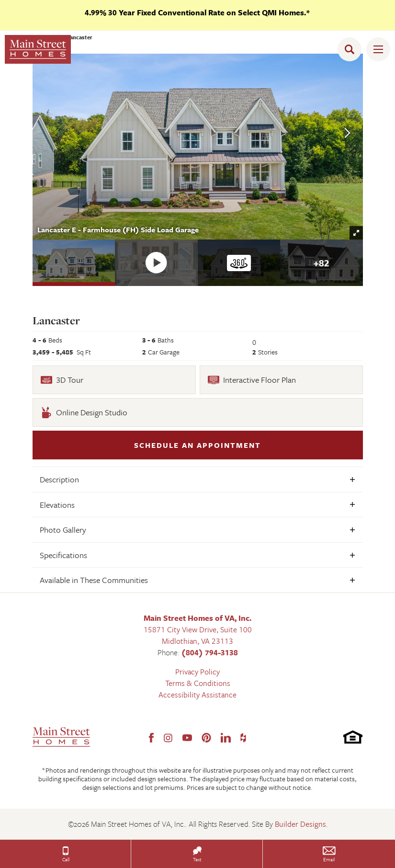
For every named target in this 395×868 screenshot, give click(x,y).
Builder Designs (300, 824)
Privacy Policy (197, 672)
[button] (352, 49)
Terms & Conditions (198, 683)
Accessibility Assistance (197, 695)
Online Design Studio (84, 412)
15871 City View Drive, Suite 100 (198, 629)
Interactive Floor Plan (252, 380)
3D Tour (62, 380)
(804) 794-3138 (210, 652)
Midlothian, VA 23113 (197, 641)
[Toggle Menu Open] (378, 49)
